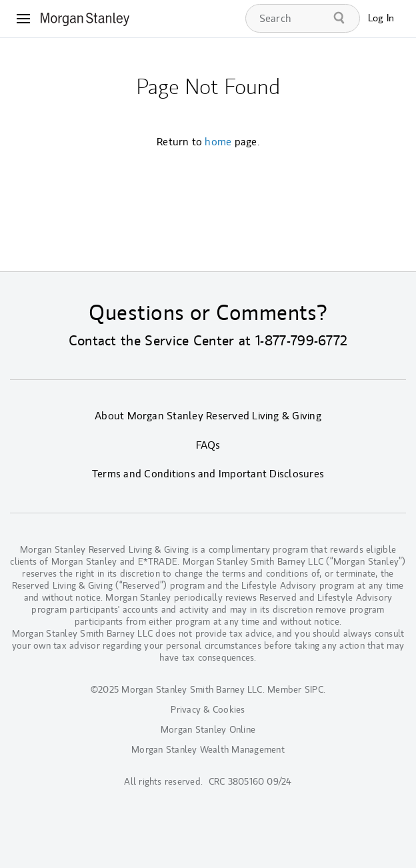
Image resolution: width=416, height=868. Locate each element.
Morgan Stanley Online (208, 730)
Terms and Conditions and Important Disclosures (208, 474)
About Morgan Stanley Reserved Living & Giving (208, 416)
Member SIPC (295, 690)
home (218, 142)
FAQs (208, 445)
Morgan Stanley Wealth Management (208, 750)
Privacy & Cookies (208, 710)
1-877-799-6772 (301, 341)
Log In (381, 18)
